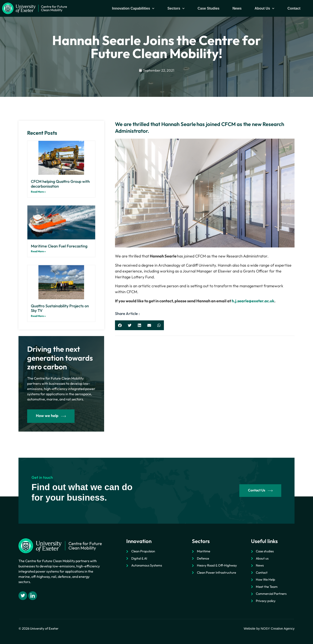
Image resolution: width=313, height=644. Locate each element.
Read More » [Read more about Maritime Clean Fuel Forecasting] (38, 251)
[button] (120, 325)
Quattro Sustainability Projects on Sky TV (60, 308)
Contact (294, 8)
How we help (51, 416)
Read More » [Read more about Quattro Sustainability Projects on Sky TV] (38, 316)
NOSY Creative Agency (278, 628)
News (237, 8)
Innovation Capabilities (133, 8)
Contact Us (260, 490)
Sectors (176, 8)
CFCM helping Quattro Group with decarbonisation (60, 184)
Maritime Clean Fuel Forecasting (59, 246)
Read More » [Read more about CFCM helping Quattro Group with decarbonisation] (38, 192)
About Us (264, 8)
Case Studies (208, 8)
